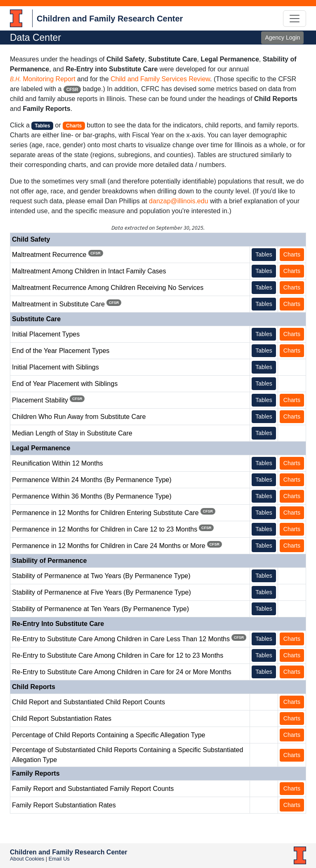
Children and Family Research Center (110, 19)
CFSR (72, 89)
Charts (292, 254)
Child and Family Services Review (160, 79)
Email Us (59, 859)
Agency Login (282, 38)
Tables (264, 254)
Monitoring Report (43, 79)
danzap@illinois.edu (178, 201)
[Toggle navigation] (295, 19)
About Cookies (27, 859)
